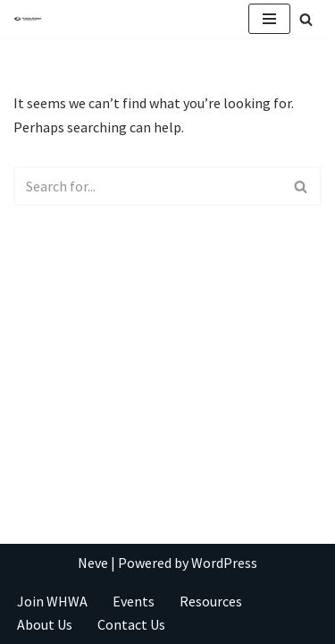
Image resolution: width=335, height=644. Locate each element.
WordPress (224, 563)
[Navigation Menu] (269, 19)
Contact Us (131, 624)
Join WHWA (52, 601)
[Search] (306, 19)
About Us (45, 624)
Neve (93, 563)
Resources (211, 601)
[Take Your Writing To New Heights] (28, 19)
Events (134, 601)
